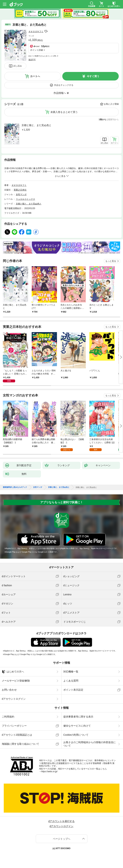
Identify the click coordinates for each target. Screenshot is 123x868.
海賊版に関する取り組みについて (20, 744)
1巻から (103, 119)
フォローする (46, 31)
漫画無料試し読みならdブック (15, 487)
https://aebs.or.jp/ (49, 771)
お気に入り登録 (111, 104)
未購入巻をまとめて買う (64, 112)
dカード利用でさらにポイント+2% (42, 56)
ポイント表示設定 (73, 690)
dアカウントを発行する (62, 821)
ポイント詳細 (36, 50)
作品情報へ (60, 93)
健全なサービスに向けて (77, 726)
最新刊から (113, 119)
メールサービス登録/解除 (16, 681)
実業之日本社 (20, 190)
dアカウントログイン (14, 699)
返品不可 (32, 60)
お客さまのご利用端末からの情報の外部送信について (90, 744)
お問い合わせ (9, 690)
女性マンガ (21, 194)
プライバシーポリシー (14, 726)
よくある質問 (71, 681)
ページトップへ (62, 839)
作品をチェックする (64, 85)
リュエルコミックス (25, 199)
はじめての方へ (13, 672)
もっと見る (111, 261)
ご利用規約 (8, 717)
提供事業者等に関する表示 (78, 717)
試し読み (18, 66)
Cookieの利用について (76, 735)
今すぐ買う (93, 76)
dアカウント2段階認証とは (17, 735)
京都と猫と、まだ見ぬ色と (36, 125)
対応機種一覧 (71, 672)
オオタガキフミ (36, 32)
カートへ (35, 76)
